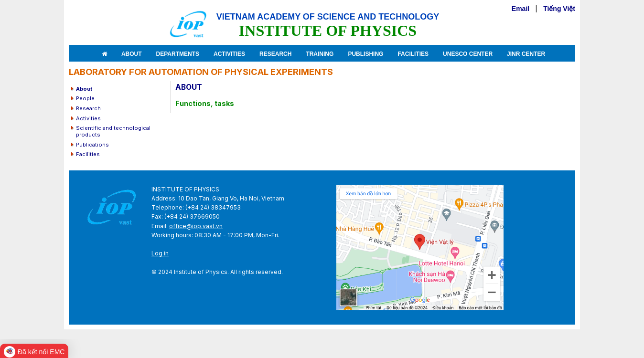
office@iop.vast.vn (196, 226)
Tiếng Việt (559, 9)
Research (275, 54)
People (85, 98)
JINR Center (526, 54)
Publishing (365, 54)
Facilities (413, 54)
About (132, 54)
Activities (229, 54)
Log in (160, 253)
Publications (92, 145)
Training (320, 54)
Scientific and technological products (113, 131)
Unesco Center (468, 54)
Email (521, 9)
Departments (178, 54)
